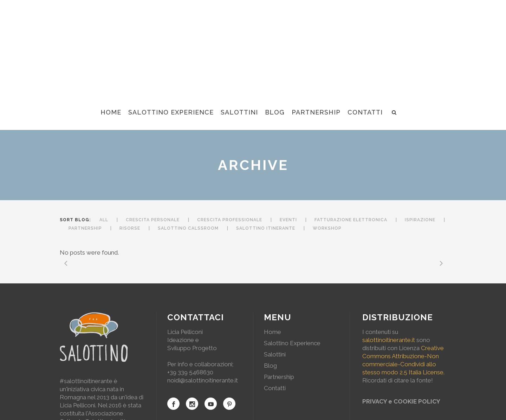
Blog (270, 366)
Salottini (275, 354)
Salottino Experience (292, 343)
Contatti (275, 388)
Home (273, 332)
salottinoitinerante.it (389, 340)
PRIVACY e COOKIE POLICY (401, 401)
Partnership (279, 377)
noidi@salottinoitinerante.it (203, 380)
